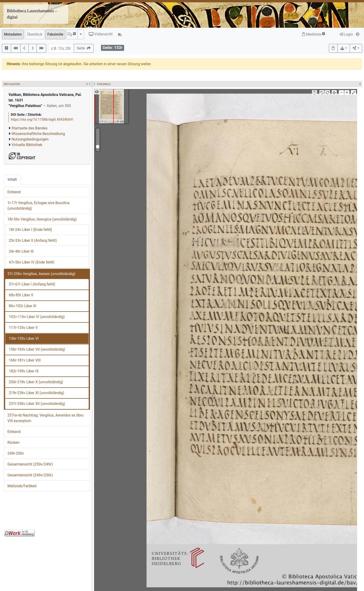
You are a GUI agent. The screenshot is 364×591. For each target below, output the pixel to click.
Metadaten (13, 34)
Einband (14, 192)
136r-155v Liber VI (24, 338)
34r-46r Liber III (21, 251)
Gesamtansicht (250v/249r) (30, 464)
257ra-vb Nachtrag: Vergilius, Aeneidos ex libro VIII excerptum (46, 418)
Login (346, 34)
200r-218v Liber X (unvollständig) (36, 382)
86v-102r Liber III (23, 306)
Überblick (35, 34)
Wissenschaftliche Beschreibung (38, 134)
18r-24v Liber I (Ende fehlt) (30, 230)
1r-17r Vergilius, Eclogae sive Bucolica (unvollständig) (38, 206)
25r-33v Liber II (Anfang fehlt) (33, 240)
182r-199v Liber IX (24, 371)
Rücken (13, 442)
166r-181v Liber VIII (25, 360)
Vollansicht (101, 34)
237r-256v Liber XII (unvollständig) (37, 404)
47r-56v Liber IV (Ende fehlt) (32, 262)
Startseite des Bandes (30, 128)
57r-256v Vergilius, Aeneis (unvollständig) (41, 274)
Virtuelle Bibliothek (27, 145)
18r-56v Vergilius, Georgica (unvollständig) (42, 219)
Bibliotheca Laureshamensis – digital (32, 14)
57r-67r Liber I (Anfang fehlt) (32, 284)
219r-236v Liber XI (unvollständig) (36, 393)
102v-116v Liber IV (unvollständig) (37, 317)
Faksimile (55, 34)
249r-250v (16, 453)
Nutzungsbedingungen (30, 139)
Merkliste (314, 34)
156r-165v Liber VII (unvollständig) (37, 349)
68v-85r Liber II (21, 295)
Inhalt (12, 179)
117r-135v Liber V (23, 328)
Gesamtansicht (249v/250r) (30, 475)
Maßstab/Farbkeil (22, 486)
